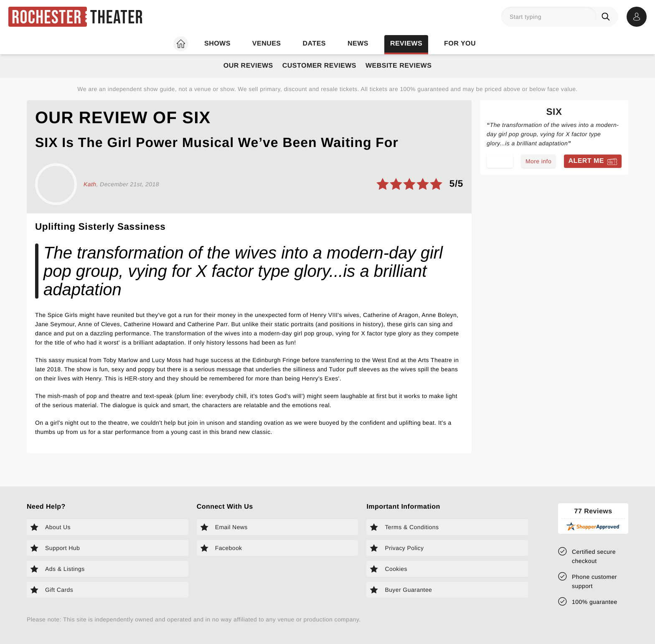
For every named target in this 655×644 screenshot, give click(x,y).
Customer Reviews (319, 66)
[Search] (607, 17)
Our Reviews (248, 66)
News (358, 44)
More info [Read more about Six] (538, 161)
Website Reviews (399, 66)
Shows (217, 44)
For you (460, 44)
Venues (267, 44)
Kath (90, 184)
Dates (314, 44)
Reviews (406, 44)
